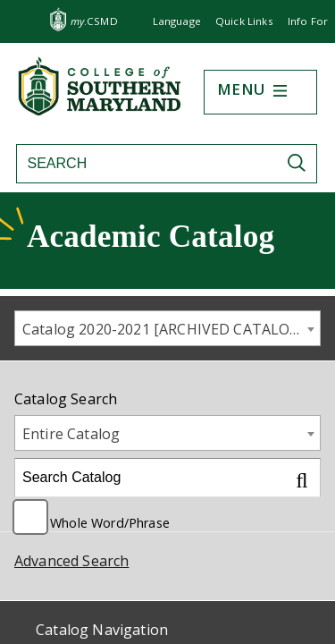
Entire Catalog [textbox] (71, 434)
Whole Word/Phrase (110, 521)
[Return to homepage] (101, 110)
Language (177, 21)
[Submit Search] (301, 163)
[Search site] (145, 164)
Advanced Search (71, 561)
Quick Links (244, 21)
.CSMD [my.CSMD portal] (94, 21)
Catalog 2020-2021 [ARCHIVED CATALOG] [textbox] (163, 329)
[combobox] (167, 328)
